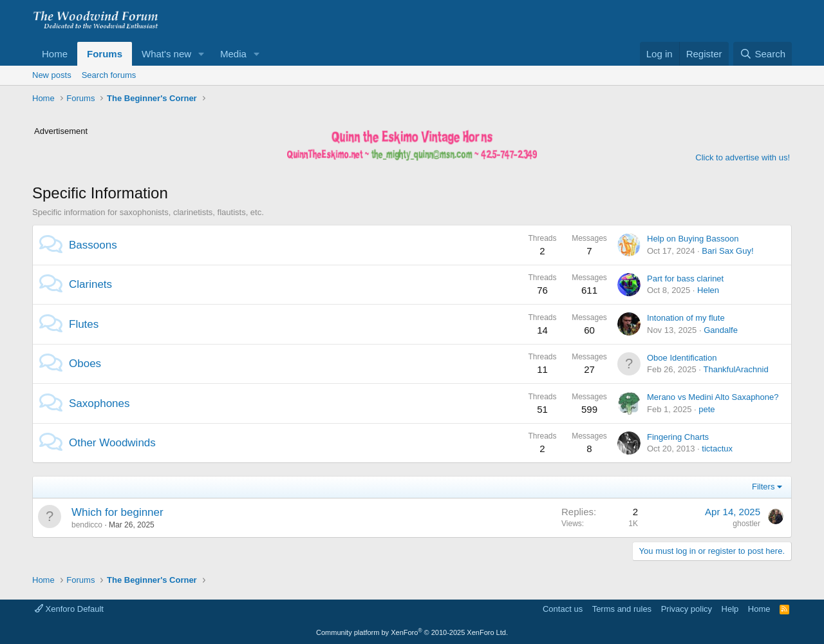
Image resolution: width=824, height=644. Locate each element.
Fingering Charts (678, 437)
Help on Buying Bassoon (693, 239)
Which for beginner (117, 512)
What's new (166, 54)
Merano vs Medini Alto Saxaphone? (713, 397)
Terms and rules (622, 609)
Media (233, 54)
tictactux (717, 449)
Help (730, 609)
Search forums (109, 75)
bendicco (87, 525)
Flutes (84, 324)
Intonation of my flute (686, 318)
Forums (105, 54)
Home (55, 54)
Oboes (85, 364)
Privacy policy (687, 609)
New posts (52, 75)
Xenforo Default (69, 609)
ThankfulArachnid (735, 369)
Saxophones (99, 403)
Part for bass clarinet (685, 279)
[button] (201, 54)
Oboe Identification (682, 358)
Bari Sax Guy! (727, 251)
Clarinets (90, 284)
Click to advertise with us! (743, 157)
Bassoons (93, 245)
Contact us (563, 609)
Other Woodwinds (112, 443)
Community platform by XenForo (412, 632)
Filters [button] (763, 487)
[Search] (763, 54)
